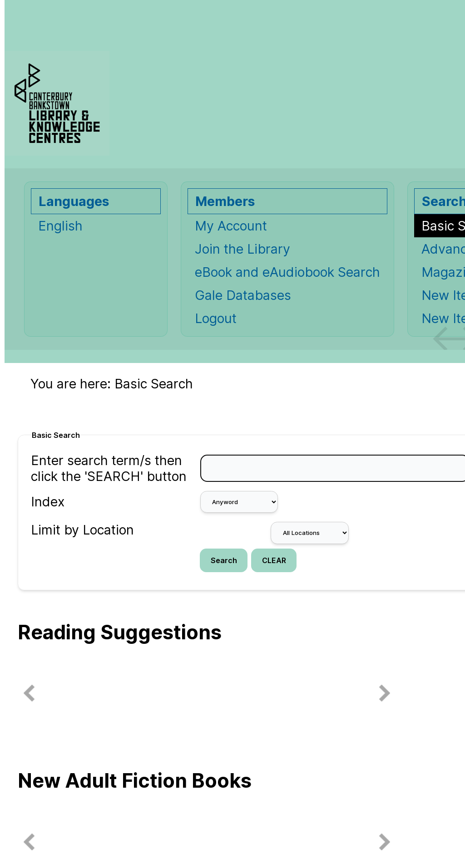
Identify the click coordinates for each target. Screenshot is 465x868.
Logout (216, 318)
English (60, 226)
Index (48, 502)
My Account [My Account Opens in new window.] (231, 226)
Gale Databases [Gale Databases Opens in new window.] (243, 295)
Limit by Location (82, 530)
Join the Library (242, 249)
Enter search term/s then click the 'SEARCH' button (109, 468)
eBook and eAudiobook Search (287, 272)
